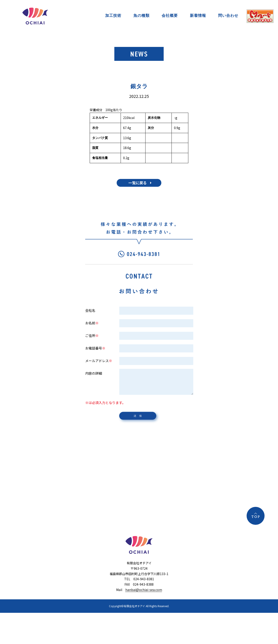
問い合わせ (228, 15)
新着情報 (198, 15)
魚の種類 (141, 15)
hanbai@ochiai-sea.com (144, 590)
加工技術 (113, 15)
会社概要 (170, 15)
